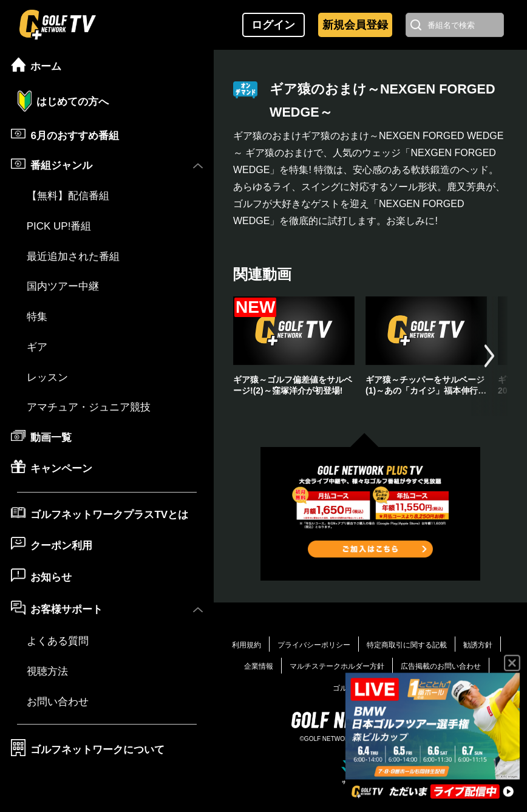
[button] (489, 356)
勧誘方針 (478, 645)
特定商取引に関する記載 (407, 645)
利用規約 (246, 645)
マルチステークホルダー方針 (337, 666)
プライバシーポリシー (314, 645)
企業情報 (259, 666)
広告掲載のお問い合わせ (441, 666)
